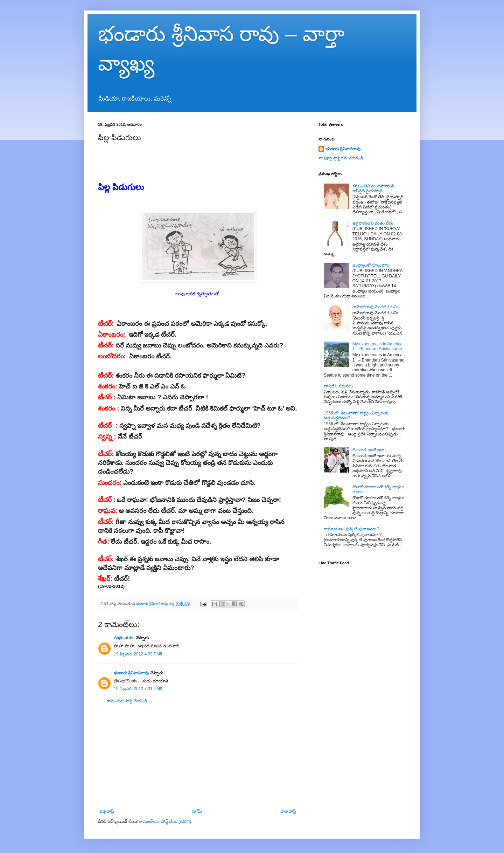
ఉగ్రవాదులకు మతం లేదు (373, 223)
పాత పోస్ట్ (288, 811)
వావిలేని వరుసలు (338, 386)
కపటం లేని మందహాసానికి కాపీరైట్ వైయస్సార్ (373, 188)
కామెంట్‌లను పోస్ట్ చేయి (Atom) (165, 821)
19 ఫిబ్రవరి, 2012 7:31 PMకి (138, 689)
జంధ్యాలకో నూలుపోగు (371, 265)
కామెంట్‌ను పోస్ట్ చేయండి (127, 701)
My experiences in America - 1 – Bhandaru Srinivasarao (379, 346)
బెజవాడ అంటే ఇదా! (369, 450)
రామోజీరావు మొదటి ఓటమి (376, 307)
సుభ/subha (124, 638)
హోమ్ (197, 811)
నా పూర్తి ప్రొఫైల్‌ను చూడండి (341, 158)
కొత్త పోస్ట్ (107, 811)
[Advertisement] (198, 756)
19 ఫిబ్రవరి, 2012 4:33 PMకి (138, 654)
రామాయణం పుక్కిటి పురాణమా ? (352, 529)
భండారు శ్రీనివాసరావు (131, 673)
